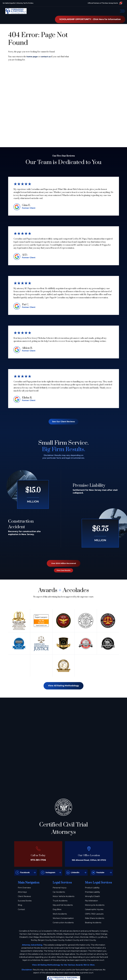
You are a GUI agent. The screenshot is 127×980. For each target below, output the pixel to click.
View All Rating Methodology (64, 686)
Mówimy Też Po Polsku (25, 3)
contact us (46, 57)
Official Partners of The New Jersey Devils (105, 3)
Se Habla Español (9, 3)
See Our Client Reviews (64, 422)
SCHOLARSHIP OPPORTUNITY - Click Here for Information (90, 19)
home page (32, 57)
